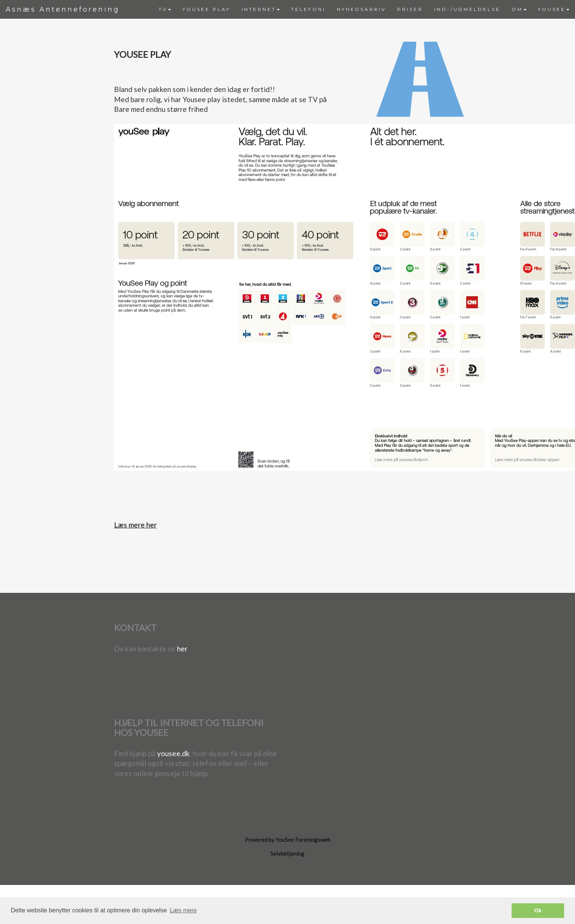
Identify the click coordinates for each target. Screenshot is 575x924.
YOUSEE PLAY (206, 9)
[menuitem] (165, 9)
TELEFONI (308, 9)
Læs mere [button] (183, 910)
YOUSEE (554, 9)
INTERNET (261, 9)
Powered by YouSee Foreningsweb (288, 840)
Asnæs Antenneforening (63, 9)
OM (519, 9)
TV (165, 9)
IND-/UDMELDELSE (467, 9)
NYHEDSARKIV (361, 9)
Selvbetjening (287, 853)
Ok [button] (538, 910)
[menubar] (364, 9)
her (182, 649)
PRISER (410, 9)
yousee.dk (173, 753)
